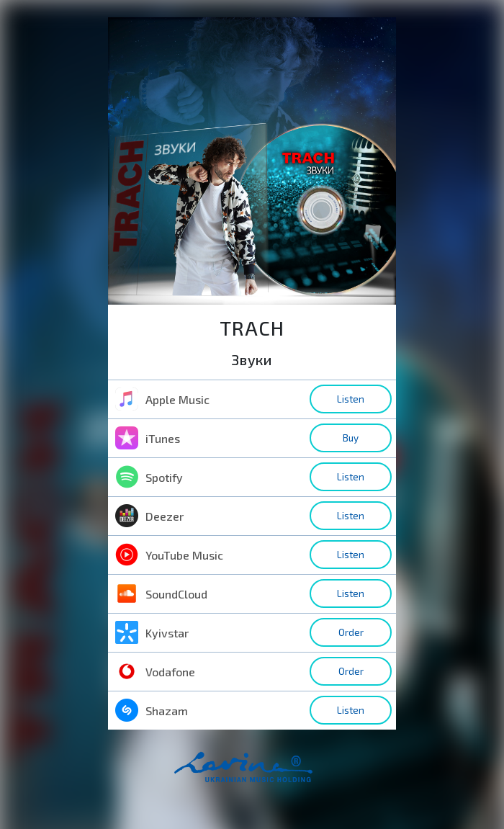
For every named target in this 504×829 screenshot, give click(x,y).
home (266, 774)
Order (351, 632)
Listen (351, 399)
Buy (351, 438)
